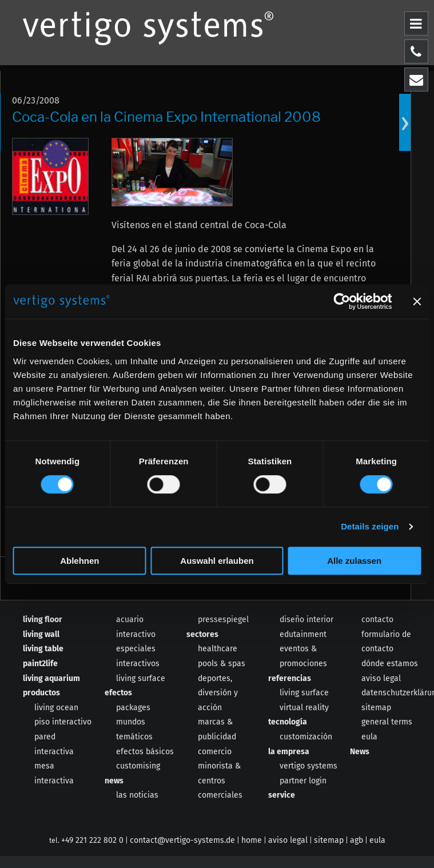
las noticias (137, 795)
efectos (118, 693)
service (282, 795)
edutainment (303, 634)
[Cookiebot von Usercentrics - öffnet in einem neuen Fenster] (342, 301)
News (360, 752)
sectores (202, 634)
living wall (41, 634)
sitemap (376, 708)
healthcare (218, 649)
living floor (43, 620)
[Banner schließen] (417, 301)
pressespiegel (223, 620)
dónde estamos (390, 664)
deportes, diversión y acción (218, 693)
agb (357, 840)
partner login (303, 781)
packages (133, 708)
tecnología (288, 722)
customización (306, 737)
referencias (290, 678)
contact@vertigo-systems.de (182, 840)
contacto (377, 620)
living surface (141, 678)
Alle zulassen (354, 561)
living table (43, 649)
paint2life (40, 664)
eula (369, 737)
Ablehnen (79, 561)
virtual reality (304, 708)
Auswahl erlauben (217, 561)
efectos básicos (145, 752)
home (252, 840)
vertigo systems (308, 766)
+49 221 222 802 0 (92, 840)
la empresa (289, 752)
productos (41, 693)
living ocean (56, 708)
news (114, 781)
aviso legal (381, 678)
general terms (387, 722)
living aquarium (51, 678)
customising (138, 766)
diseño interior (306, 620)
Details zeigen (370, 526)
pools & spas (222, 664)
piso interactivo (63, 722)
